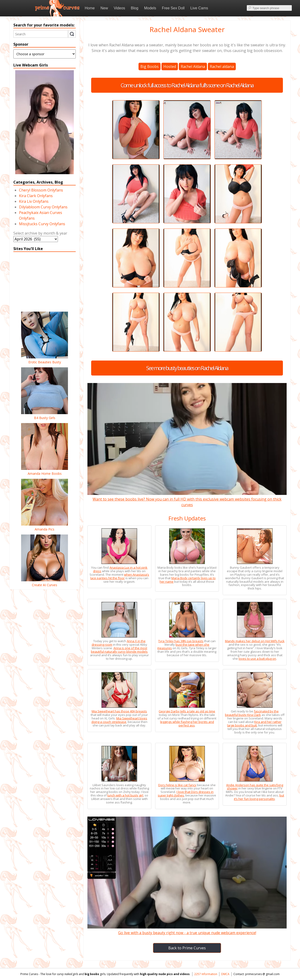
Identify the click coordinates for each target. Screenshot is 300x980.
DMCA (225, 974)
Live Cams (199, 8)
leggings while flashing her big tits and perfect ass (187, 724)
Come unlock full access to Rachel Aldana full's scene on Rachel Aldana (187, 85)
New (104, 8)
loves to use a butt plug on (257, 659)
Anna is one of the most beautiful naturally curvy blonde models (119, 650)
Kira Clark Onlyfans (36, 196)
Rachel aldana (222, 66)
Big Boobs (150, 66)
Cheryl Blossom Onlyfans (41, 190)
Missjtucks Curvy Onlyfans (42, 224)
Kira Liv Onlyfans (34, 201)
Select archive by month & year (40, 233)
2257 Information (206, 974)
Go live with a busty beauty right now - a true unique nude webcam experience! (187, 930)
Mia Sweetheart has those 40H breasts (119, 711)
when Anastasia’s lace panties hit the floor (120, 576)
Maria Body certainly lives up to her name (188, 580)
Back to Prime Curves (187, 948)
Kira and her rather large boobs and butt (254, 724)
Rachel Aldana (193, 66)
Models (150, 8)
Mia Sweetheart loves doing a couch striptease (119, 720)
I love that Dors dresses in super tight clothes (186, 794)
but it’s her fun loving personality (259, 797)
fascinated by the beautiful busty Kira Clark (252, 713)
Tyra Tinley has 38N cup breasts (181, 641)
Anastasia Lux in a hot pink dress (120, 569)
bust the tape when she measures (183, 646)
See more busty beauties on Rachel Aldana (187, 368)
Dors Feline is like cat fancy (177, 785)
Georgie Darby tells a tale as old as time (187, 711)
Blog (135, 8)
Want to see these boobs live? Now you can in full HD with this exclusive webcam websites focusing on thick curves (187, 499)
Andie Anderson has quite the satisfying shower (255, 787)
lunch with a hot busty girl (125, 795)
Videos (119, 8)
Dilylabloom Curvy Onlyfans (43, 207)
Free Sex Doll (173, 8)
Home (90, 8)
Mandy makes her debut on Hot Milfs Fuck (255, 641)
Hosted (170, 66)
